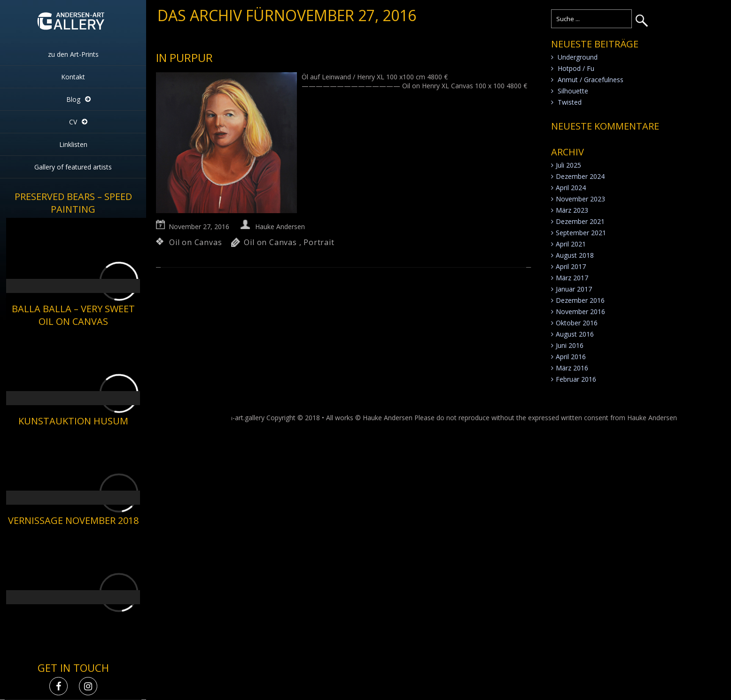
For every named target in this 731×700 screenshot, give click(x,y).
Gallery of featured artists (73, 167)
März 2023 (572, 210)
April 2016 (571, 357)
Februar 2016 (576, 379)
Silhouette (573, 91)
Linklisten (73, 144)
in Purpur (184, 58)
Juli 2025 (568, 165)
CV (73, 122)
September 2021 (581, 233)
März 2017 (572, 278)
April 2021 (571, 244)
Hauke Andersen (280, 227)
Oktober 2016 (577, 323)
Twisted (570, 102)
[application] (73, 255)
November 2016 (580, 312)
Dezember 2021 (580, 221)
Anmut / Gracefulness (591, 80)
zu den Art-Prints (73, 54)
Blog (73, 99)
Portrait (319, 242)
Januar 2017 (574, 289)
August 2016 (575, 334)
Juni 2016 (570, 345)
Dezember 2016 (580, 300)
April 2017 (571, 266)
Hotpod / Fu (576, 68)
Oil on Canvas (195, 242)
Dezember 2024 (580, 176)
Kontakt (73, 77)
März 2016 (572, 368)
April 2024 (571, 188)
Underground (578, 57)
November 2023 (580, 199)
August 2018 (575, 255)
